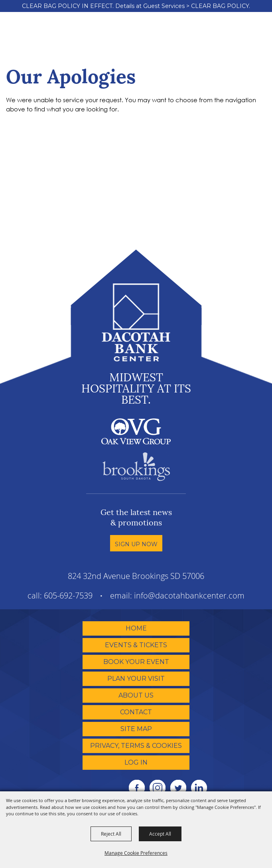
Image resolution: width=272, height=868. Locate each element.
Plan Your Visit (136, 679)
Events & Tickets (136, 645)
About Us (136, 695)
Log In (136, 762)
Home (136, 628)
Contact (136, 712)
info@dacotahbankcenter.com (189, 596)
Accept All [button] (160, 834)
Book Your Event (136, 662)
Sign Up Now (136, 544)
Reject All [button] (111, 834)
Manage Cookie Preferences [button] (136, 853)
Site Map (136, 729)
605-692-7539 (68, 596)
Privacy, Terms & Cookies (136, 746)
